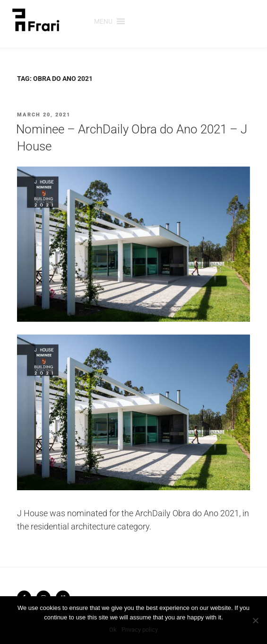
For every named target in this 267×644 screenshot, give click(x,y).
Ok (113, 630)
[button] (103, 21)
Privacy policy (140, 630)
